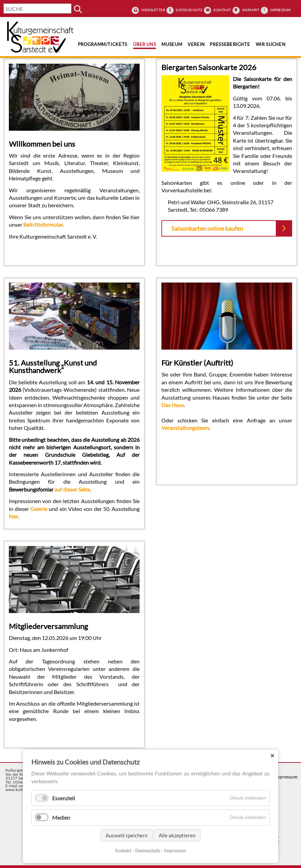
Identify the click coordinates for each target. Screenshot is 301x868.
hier (13, 516)
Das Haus (173, 405)
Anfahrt (251, 10)
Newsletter (153, 10)
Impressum (280, 10)
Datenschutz (189, 10)
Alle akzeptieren (177, 835)
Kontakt (222, 10)
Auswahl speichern (126, 835)
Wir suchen (271, 44)
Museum (172, 44)
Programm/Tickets (103, 44)
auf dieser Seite (72, 489)
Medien (61, 817)
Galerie (39, 509)
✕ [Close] (272, 756)
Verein (196, 44)
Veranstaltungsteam (185, 428)
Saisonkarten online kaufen (207, 228)
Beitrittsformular (43, 224)
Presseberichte (230, 44)
